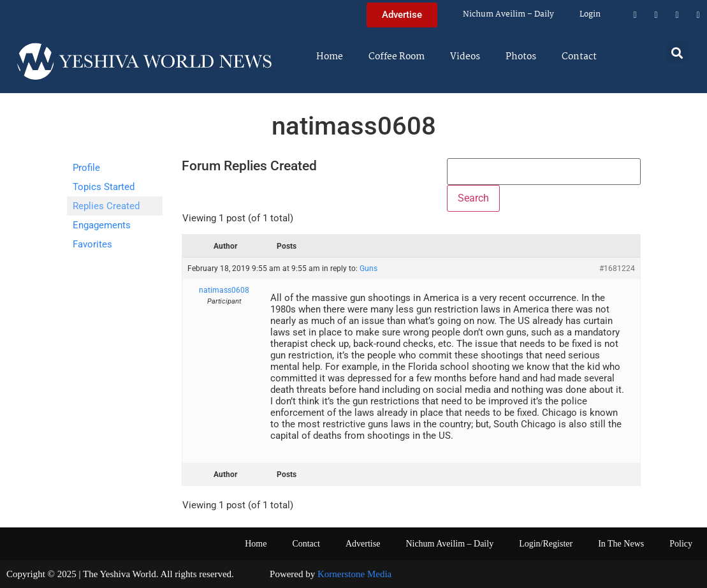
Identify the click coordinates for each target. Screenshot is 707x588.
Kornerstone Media (354, 574)
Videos (465, 57)
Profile (86, 168)
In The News (621, 544)
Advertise (363, 544)
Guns (368, 268)
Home (330, 57)
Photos (521, 57)
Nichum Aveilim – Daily (508, 14)
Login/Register (546, 544)
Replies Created (106, 206)
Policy (681, 544)
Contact (579, 57)
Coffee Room (397, 57)
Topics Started (104, 187)
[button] (677, 53)
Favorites (92, 244)
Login (590, 14)
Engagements (102, 225)
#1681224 (617, 268)
